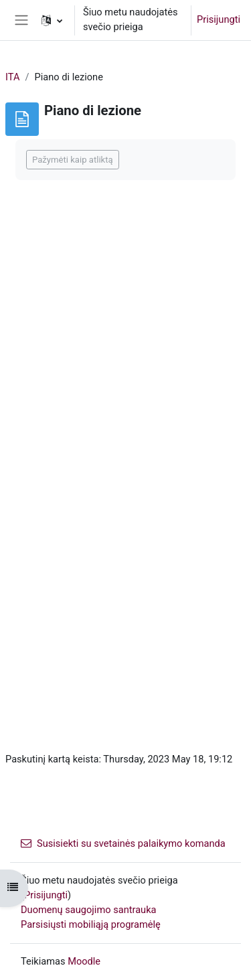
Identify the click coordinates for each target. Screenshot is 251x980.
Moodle (84, 961)
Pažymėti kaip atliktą (73, 160)
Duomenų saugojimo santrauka (89, 910)
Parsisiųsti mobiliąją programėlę (91, 924)
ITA (12, 77)
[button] (52, 20)
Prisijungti (219, 19)
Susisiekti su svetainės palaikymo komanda (123, 843)
